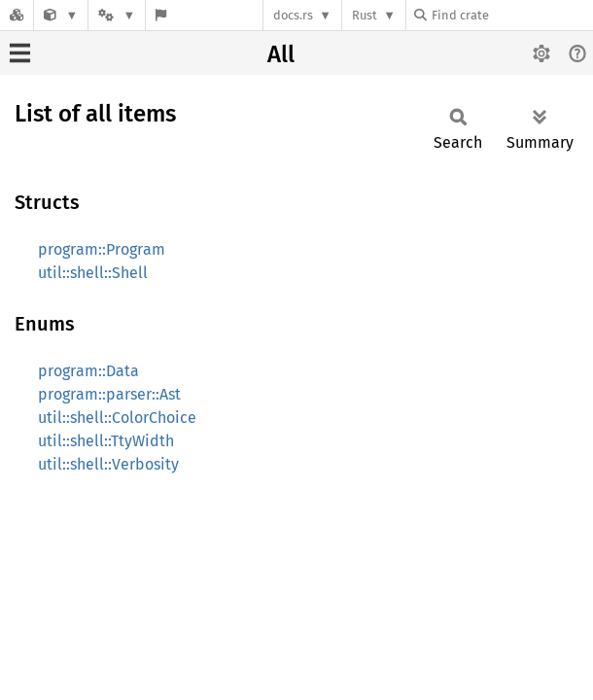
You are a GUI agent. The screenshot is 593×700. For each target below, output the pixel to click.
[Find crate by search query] (511, 15)
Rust (365, 15)
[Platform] (117, 15)
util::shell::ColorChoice (117, 418)
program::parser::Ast (109, 394)
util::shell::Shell (93, 273)
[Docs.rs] (17, 15)
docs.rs (293, 15)
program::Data (88, 371)
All (281, 54)
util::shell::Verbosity (108, 464)
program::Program (102, 249)
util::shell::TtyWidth (106, 441)
